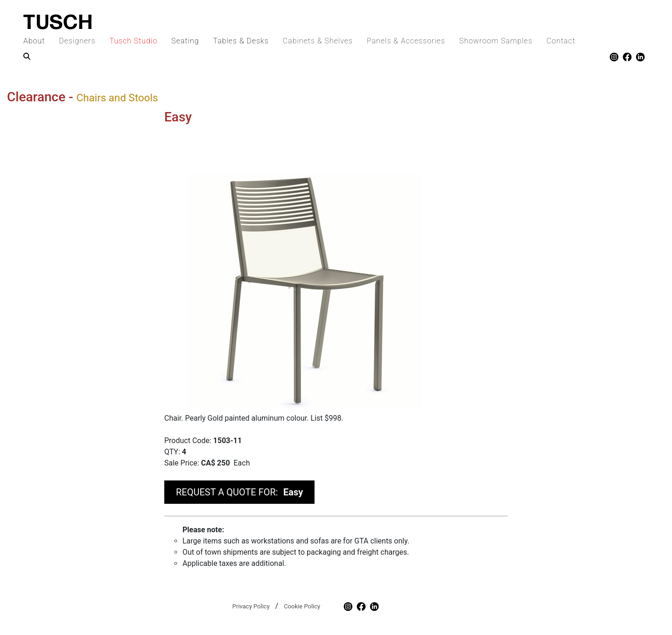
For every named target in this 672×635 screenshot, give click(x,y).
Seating (185, 41)
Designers (77, 41)
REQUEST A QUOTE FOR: (239, 492)
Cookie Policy (302, 606)
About (34, 41)
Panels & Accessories (406, 41)
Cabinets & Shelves (318, 41)
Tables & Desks (241, 41)
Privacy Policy (251, 606)
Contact (561, 41)
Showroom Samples (496, 41)
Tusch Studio (133, 41)
